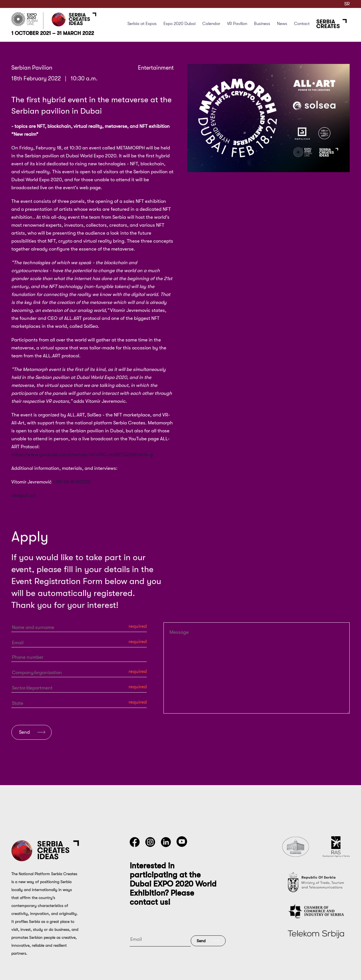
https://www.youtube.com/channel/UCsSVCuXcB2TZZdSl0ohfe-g (82, 455)
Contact (302, 24)
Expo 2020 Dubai (180, 24)
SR (347, 4)
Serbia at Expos (142, 24)
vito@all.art (24, 496)
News (282, 24)
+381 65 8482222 (72, 482)
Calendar (211, 24)
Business (262, 24)
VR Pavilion (237, 24)
